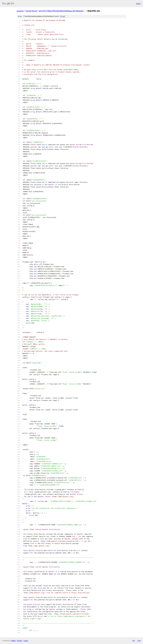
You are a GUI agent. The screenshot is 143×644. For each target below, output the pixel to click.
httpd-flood (31, 11)
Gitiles (13, 641)
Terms (26, 641)
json (139, 641)
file (63, 16)
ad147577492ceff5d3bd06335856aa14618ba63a (61, 11)
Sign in (138, 4)
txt (134, 641)
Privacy (20, 641)
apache (20, 11)
